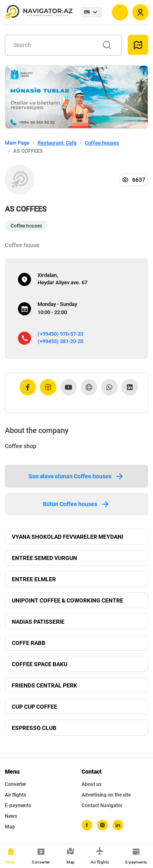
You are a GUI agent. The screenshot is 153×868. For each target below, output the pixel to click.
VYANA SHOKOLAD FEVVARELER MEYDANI (68, 537)
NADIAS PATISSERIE (38, 622)
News (11, 816)
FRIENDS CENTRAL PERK (44, 685)
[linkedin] (118, 825)
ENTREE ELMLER (34, 579)
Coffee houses (102, 143)
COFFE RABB (29, 643)
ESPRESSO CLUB (34, 728)
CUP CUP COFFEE (34, 707)
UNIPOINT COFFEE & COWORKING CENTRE (68, 600)
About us (92, 784)
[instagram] (102, 825)
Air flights (16, 795)
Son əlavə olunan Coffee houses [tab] (76, 476)
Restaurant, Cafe (57, 143)
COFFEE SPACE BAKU (40, 664)
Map (10, 827)
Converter (16, 784)
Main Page (17, 143)
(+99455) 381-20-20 (60, 341)
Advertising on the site (106, 795)
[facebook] (87, 825)
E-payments (18, 806)
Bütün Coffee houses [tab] (76, 504)
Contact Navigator (102, 806)
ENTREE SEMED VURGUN (44, 558)
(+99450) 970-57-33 (60, 334)
